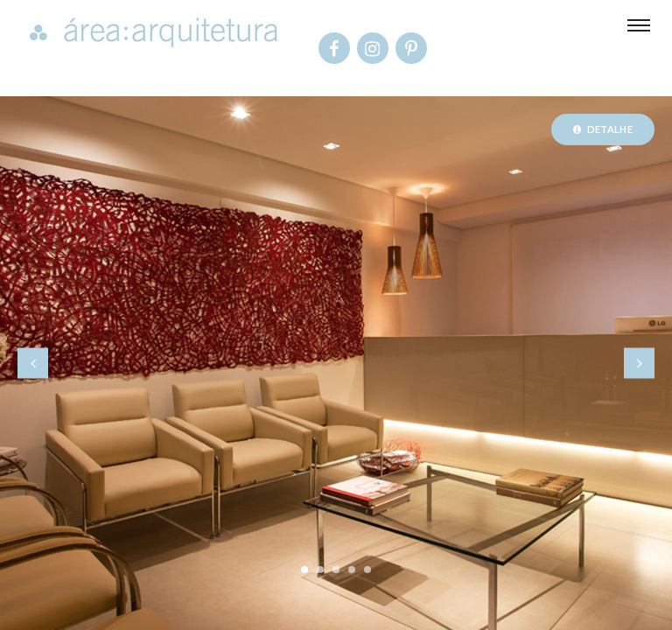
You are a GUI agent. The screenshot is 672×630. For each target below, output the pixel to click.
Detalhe (603, 129)
